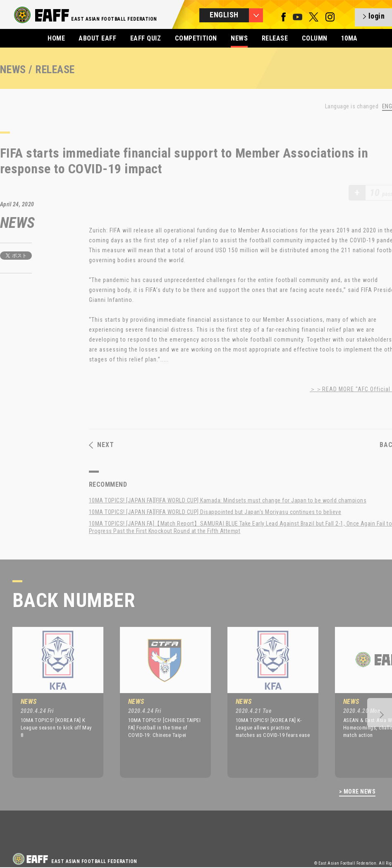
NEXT (102, 445)
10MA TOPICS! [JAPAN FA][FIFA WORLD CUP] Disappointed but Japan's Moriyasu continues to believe (215, 512)
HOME (56, 38)
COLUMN (315, 38)
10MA (349, 38)
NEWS (239, 38)
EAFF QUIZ (146, 38)
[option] (52, 702)
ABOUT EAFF (97, 38)
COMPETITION (196, 38)
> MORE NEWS (357, 792)
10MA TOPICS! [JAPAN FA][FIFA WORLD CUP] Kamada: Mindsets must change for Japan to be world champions (228, 500)
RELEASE (275, 38)
